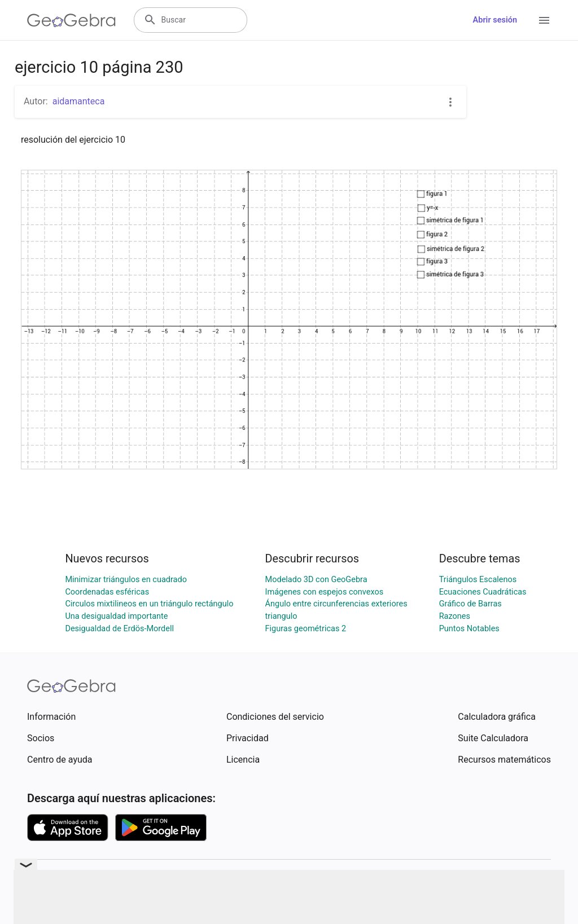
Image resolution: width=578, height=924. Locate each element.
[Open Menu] (544, 20)
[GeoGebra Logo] (71, 20)
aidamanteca (79, 101)
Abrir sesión (495, 20)
